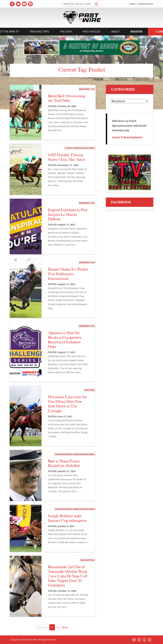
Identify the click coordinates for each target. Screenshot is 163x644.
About (115, 32)
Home (133, 4)
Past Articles (92, 32)
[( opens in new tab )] (12, 4)
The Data (66, 32)
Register (136, 32)
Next (65, 627)
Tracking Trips (39, 32)
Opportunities (146, 4)
